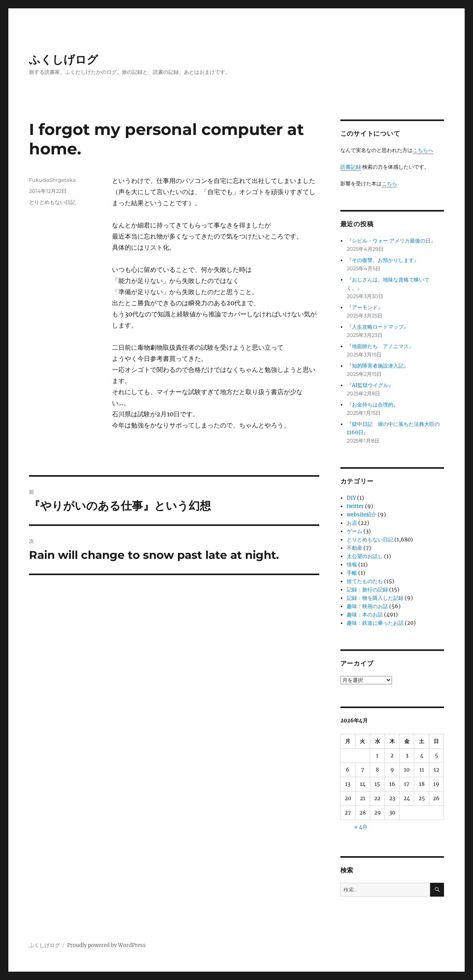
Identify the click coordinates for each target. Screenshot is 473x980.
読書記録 (351, 167)
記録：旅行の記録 (367, 590)
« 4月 (361, 827)
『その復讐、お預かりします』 (383, 260)
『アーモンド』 (365, 307)
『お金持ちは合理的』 (373, 405)
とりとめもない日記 (52, 202)
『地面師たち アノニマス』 (380, 346)
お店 (352, 523)
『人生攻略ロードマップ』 (378, 327)
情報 (352, 565)
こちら (389, 184)
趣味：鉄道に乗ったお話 (375, 623)
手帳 (352, 573)
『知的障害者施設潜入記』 (378, 366)
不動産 (354, 548)
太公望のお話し (365, 556)
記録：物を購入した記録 (375, 598)
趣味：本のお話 (365, 615)
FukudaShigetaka (52, 180)
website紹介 (362, 515)
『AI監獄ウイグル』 (370, 385)
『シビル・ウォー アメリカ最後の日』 (391, 241)
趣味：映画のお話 (367, 606)
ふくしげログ (64, 60)
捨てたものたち (365, 581)
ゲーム (354, 531)
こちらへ (423, 150)
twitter (355, 506)
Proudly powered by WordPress (106, 945)
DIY (351, 498)
